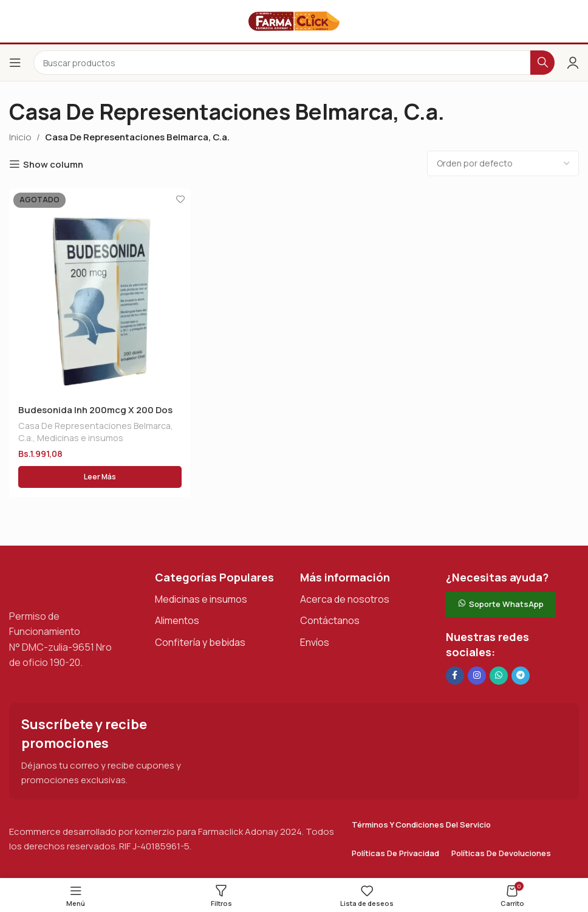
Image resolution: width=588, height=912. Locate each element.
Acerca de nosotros (345, 600)
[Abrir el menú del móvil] (15, 63)
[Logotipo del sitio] (294, 20)
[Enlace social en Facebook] (455, 676)
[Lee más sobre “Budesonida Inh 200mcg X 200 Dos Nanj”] (100, 478)
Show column (53, 164)
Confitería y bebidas (200, 643)
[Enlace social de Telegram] (521, 676)
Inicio (20, 137)
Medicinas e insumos (80, 438)
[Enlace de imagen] (70, 583)
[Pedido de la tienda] (503, 163)
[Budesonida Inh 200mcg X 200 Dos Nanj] (100, 292)
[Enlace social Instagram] (477, 676)
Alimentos (177, 621)
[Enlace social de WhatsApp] (499, 676)
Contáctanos (330, 621)
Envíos (315, 643)
